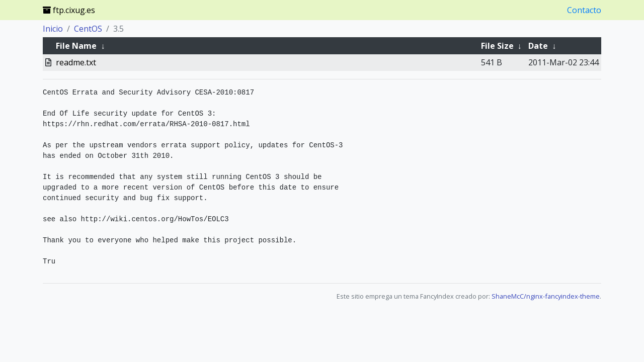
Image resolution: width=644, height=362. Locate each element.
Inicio (53, 29)
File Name (76, 46)
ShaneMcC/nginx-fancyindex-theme (546, 296)
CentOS (88, 29)
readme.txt (76, 62)
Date (538, 46)
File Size (497, 46)
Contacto (584, 10)
